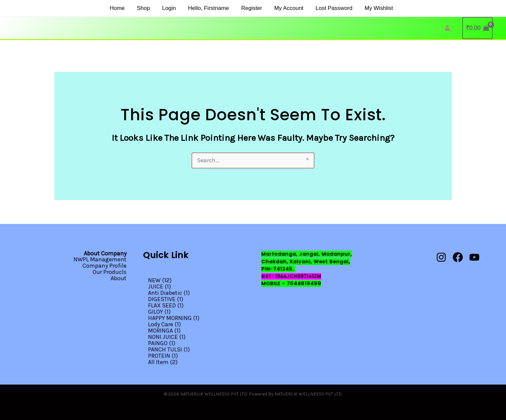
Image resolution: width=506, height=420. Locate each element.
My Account (282, 8)
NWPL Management (100, 260)
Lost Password (325, 8)
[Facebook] (458, 258)
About (119, 278)
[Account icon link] (447, 28)
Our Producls (110, 272)
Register (247, 8)
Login (169, 8)
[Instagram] (441, 258)
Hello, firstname (206, 8)
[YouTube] (474, 258)
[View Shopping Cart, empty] (478, 28)
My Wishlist (368, 8)
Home (121, 8)
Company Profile (104, 266)
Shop (146, 8)
